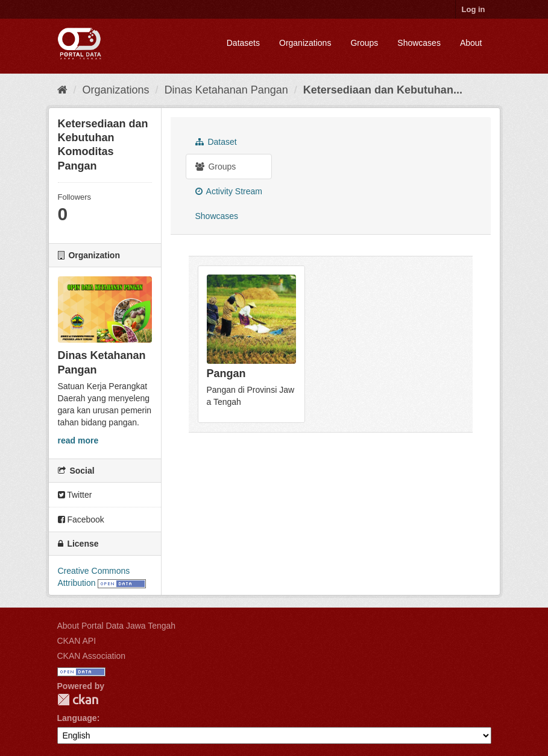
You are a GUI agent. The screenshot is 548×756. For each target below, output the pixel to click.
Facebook (81, 519)
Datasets (243, 43)
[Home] (62, 90)
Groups (364, 43)
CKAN (78, 700)
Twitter (75, 495)
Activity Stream (229, 191)
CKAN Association (92, 656)
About (471, 43)
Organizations (305, 43)
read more (78, 440)
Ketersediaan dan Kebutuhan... (383, 90)
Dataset (216, 142)
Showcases (419, 43)
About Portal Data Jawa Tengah (117, 626)
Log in (474, 9)
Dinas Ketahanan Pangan (226, 90)
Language (77, 718)
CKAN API (77, 641)
